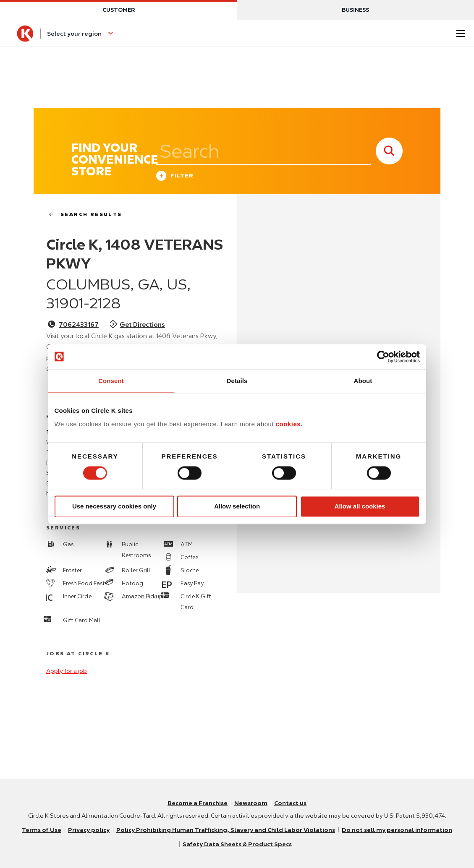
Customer (119, 10)
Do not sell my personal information (397, 830)
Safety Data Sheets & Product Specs (237, 844)
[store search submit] (389, 151)
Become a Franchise (198, 803)
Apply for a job (67, 671)
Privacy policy (89, 830)
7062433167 (79, 325)
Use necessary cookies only (114, 507)
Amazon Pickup (142, 596)
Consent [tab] (111, 381)
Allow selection (237, 507)
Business (355, 10)
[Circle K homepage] (25, 34)
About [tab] (363, 381)
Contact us (290, 803)
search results (82, 214)
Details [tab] (237, 381)
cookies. (289, 424)
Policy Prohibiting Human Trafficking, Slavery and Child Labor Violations (226, 830)
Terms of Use (42, 830)
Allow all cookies (360, 507)
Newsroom (251, 803)
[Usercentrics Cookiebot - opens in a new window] (383, 357)
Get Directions (142, 325)
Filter (175, 177)
